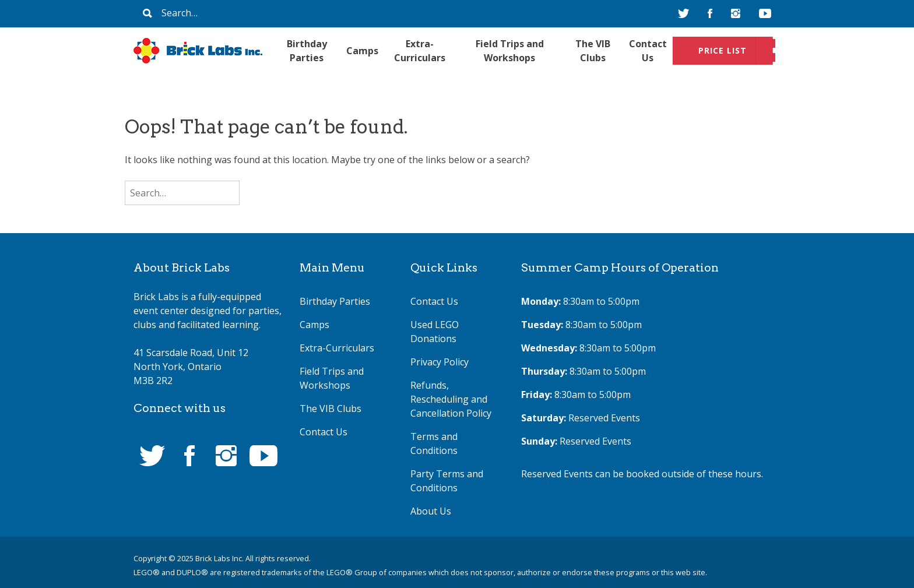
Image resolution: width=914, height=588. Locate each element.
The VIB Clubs (593, 51)
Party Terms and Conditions (447, 481)
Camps (362, 51)
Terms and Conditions (434, 443)
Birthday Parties (307, 51)
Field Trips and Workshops (510, 51)
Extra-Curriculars (420, 51)
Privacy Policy (440, 362)
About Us (431, 511)
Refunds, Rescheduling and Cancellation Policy (451, 399)
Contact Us (648, 51)
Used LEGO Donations (435, 332)
